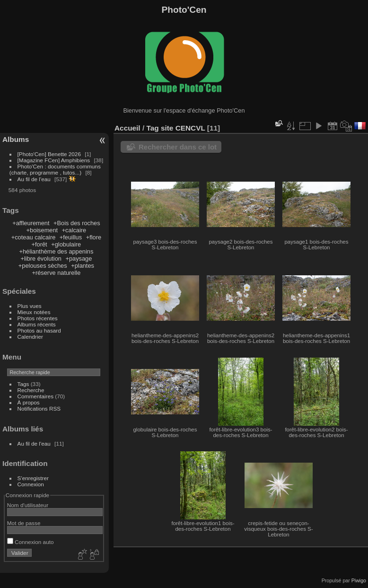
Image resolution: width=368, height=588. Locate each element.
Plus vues (30, 306)
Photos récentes (38, 318)
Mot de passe (24, 523)
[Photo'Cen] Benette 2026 (49, 154)
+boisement (42, 230)
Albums (16, 139)
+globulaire (66, 244)
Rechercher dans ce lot (178, 147)
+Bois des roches (77, 223)
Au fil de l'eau (35, 179)
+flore (94, 237)
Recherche (31, 390)
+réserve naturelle (57, 273)
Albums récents (37, 324)
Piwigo (359, 580)
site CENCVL (183, 128)
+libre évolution (41, 259)
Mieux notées (34, 312)
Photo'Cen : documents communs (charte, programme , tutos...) (55, 169)
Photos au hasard (39, 330)
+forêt (39, 244)
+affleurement (31, 223)
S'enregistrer (33, 478)
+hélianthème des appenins (56, 251)
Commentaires (36, 396)
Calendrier (30, 337)
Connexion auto (31, 542)
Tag (152, 128)
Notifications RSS (39, 408)
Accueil (127, 128)
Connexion (31, 484)
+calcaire (74, 230)
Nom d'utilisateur (28, 505)
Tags (23, 384)
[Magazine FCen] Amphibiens (54, 160)
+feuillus (71, 237)
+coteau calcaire (34, 237)
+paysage (79, 259)
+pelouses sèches (43, 266)
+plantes (83, 266)
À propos (29, 402)
